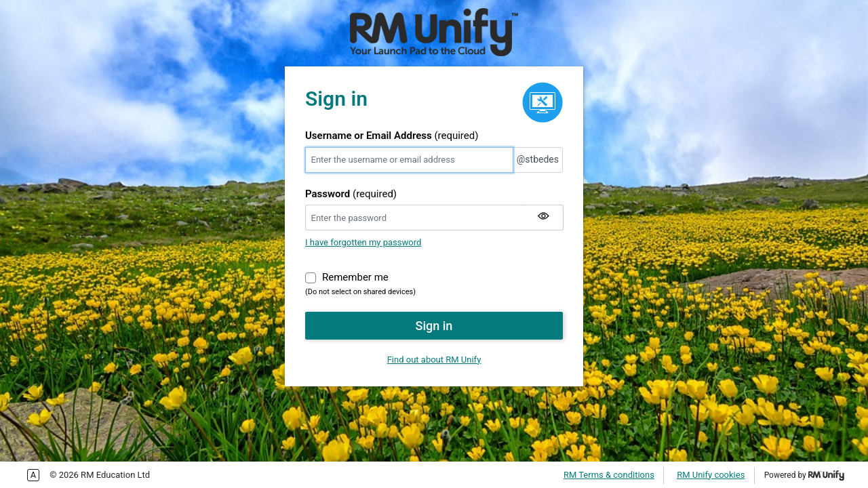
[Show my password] (543, 218)
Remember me (355, 277)
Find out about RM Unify (434, 360)
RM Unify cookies (711, 475)
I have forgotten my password (363, 242)
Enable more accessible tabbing (33, 475)
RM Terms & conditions (609, 475)
